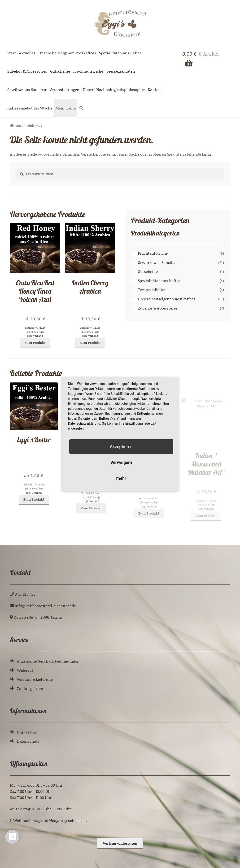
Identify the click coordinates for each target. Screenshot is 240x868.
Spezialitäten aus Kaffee (120, 53)
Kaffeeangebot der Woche (30, 108)
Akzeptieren (121, 446)
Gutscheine (60, 71)
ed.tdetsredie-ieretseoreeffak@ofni (45, 606)
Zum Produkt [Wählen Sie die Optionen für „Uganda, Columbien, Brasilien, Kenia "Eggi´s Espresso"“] (91, 526)
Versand (38, 337)
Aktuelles (27, 53)
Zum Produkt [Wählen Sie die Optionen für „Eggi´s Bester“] (34, 509)
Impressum (27, 732)
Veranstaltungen (65, 89)
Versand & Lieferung (35, 679)
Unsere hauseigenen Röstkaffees (67, 53)
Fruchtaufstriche (88, 71)
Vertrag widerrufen (120, 843)
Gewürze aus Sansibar (27, 89)
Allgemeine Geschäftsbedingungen (48, 661)
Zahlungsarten (30, 688)
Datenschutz (28, 741)
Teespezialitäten (121, 71)
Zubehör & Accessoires (27, 71)
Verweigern (121, 462)
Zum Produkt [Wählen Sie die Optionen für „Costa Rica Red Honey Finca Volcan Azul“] (35, 343)
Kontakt (155, 89)
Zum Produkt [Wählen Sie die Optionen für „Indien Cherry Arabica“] (90, 347)
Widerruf (25, 670)
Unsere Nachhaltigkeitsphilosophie (114, 89)
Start (12, 53)
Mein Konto (66, 108)
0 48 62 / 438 (25, 594)
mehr (121, 478)
